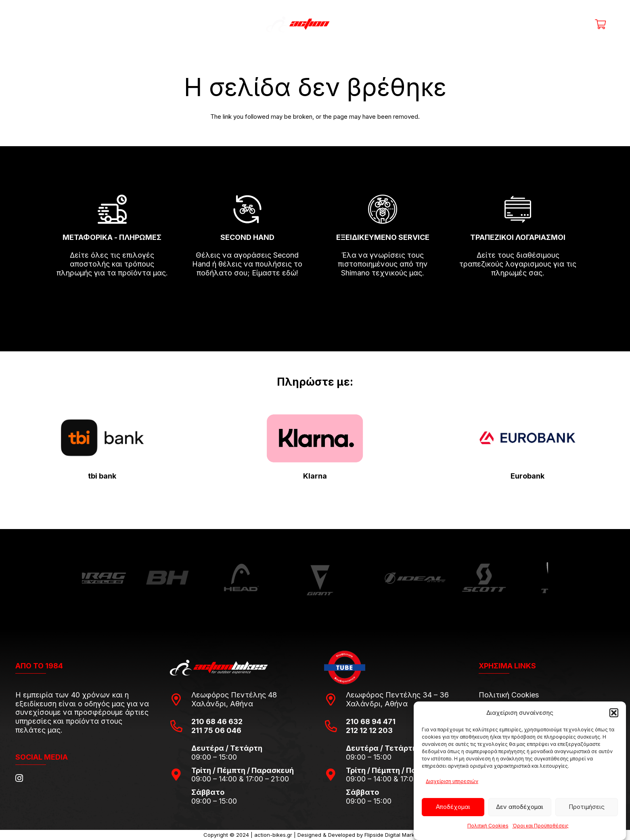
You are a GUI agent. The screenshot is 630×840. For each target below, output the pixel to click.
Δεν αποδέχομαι (520, 807)
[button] (614, 713)
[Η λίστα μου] (581, 24)
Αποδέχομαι (453, 807)
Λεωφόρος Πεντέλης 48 (234, 695)
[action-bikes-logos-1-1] (315, 24)
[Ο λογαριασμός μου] (562, 24)
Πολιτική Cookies (488, 826)
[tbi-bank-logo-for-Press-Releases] (103, 438)
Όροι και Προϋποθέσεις (541, 826)
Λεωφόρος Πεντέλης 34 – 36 (397, 695)
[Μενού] (32, 24)
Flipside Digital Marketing (396, 835)
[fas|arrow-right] (112, 296)
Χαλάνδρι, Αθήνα (222, 704)
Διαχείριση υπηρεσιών (452, 781)
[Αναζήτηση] (477, 24)
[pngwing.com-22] (315, 438)
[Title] (543, 24)
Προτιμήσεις (587, 807)
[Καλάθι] (600, 24)
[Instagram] (19, 778)
